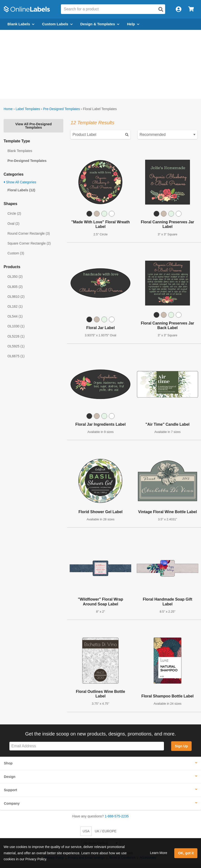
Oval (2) (13, 224)
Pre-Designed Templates (62, 109)
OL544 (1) (15, 316)
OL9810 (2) (16, 297)
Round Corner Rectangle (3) (29, 233)
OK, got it (186, 853)
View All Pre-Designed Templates (34, 126)
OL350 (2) (15, 277)
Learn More (159, 853)
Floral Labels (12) (21, 190)
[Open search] (161, 9)
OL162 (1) (15, 306)
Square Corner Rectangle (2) (29, 243)
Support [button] (10, 790)
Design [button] (10, 777)
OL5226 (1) (16, 336)
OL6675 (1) (16, 356)
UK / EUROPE (106, 831)
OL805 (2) (15, 287)
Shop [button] (8, 763)
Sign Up (181, 746)
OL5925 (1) (16, 346)
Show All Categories (20, 182)
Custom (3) (16, 253)
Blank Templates (20, 151)
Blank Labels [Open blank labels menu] (21, 24)
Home (8, 109)
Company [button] (12, 803)
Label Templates (28, 109)
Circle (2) (14, 213)
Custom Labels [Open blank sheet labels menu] (57, 24)
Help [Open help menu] (133, 24)
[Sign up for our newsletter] (87, 746)
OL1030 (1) (16, 326)
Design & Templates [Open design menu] (100, 24)
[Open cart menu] (191, 9)
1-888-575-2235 (117, 816)
